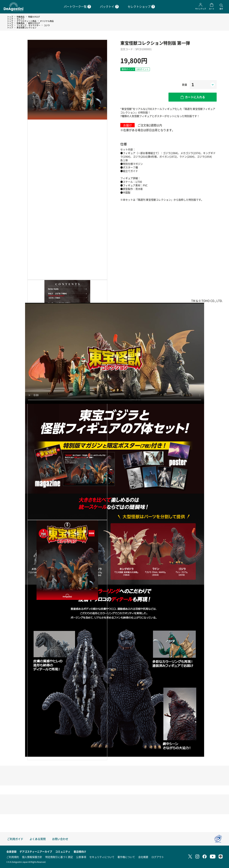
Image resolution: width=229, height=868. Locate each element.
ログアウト (158, 857)
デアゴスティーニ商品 (26, 21)
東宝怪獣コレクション (26, 27)
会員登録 (11, 851)
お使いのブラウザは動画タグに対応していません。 (115, 353)
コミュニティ (63, 851)
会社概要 (143, 857)
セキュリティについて (102, 857)
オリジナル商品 (47, 21)
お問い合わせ (60, 839)
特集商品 (21, 17)
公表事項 (81, 857)
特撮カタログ (34, 17)
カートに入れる (195, 97)
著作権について (126, 857)
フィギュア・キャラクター (28, 25)
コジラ (47, 25)
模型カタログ (34, 23)
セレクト (21, 19)
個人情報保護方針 (32, 857)
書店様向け (80, 851)
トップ (10, 17)
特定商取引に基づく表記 (59, 857)
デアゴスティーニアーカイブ (36, 851)
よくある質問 (38, 839)
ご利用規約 (13, 857)
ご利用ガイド (15, 839)
